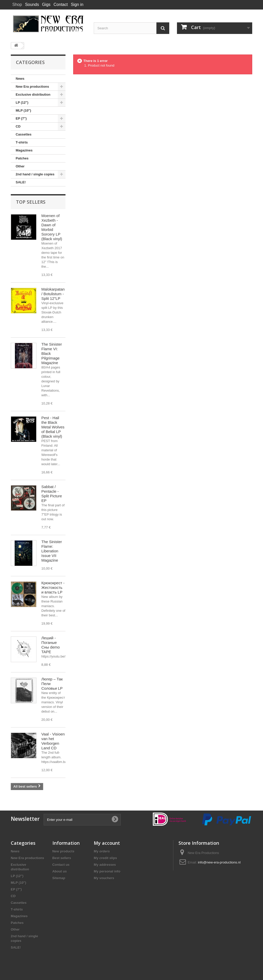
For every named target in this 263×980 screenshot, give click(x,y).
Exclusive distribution (33, 95)
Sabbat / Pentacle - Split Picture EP (52, 494)
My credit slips (105, 858)
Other (20, 166)
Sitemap (59, 878)
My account (107, 843)
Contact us (61, 865)
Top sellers (31, 202)
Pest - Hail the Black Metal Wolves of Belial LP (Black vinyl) (53, 427)
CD (18, 126)
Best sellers (62, 858)
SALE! (21, 182)
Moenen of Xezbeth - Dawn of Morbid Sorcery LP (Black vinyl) (52, 227)
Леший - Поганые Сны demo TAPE (51, 645)
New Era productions (32, 87)
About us (60, 871)
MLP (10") (23, 110)
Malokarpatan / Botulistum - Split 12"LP (53, 294)
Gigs (46, 5)
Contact (61, 5)
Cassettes (24, 134)
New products (63, 851)
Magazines (24, 150)
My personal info (107, 871)
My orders (102, 851)
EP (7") (21, 118)
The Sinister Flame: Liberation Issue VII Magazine (52, 551)
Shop (17, 5)
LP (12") (22, 102)
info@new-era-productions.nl (219, 862)
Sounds (32, 5)
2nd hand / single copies (35, 174)
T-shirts (22, 142)
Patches (22, 158)
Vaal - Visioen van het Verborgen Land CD (53, 741)
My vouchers (104, 878)
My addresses (105, 865)
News (20, 79)
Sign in (77, 5)
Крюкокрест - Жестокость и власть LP (53, 587)
